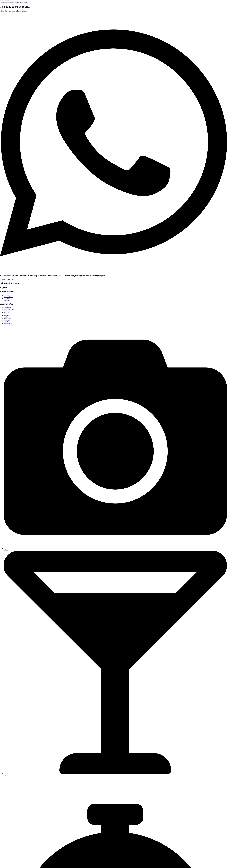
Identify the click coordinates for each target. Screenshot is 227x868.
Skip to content (4, 1)
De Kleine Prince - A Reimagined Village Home (14, 2)
